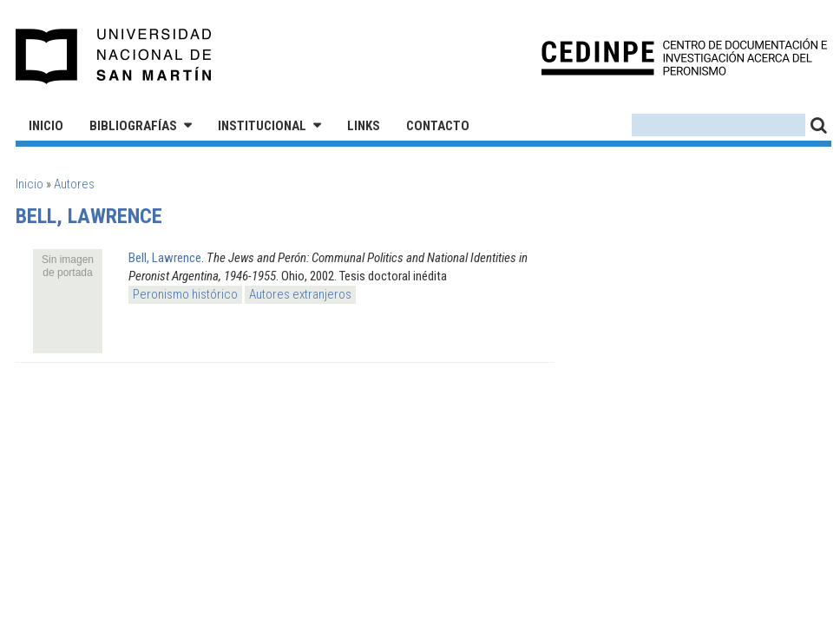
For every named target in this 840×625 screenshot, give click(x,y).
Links (364, 126)
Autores (74, 184)
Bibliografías (133, 126)
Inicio (46, 126)
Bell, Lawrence (165, 258)
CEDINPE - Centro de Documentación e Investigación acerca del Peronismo (684, 57)
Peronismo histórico (185, 294)
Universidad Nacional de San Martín (114, 56)
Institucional (262, 126)
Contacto (438, 126)
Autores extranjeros (300, 294)
